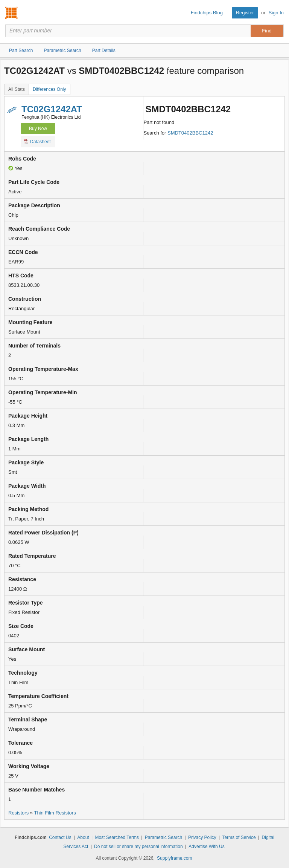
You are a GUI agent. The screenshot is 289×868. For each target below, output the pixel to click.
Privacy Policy (202, 837)
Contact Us (60, 837)
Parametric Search (164, 837)
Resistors (18, 813)
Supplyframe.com (174, 858)
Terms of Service (239, 837)
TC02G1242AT (52, 109)
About (83, 837)
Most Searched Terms (117, 837)
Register (245, 13)
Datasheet (37, 141)
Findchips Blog (207, 13)
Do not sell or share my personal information (138, 847)
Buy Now (38, 129)
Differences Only (49, 89)
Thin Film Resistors (55, 813)
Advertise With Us (206, 847)
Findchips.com (12, 13)
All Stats (17, 89)
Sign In (276, 13)
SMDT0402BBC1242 (190, 133)
